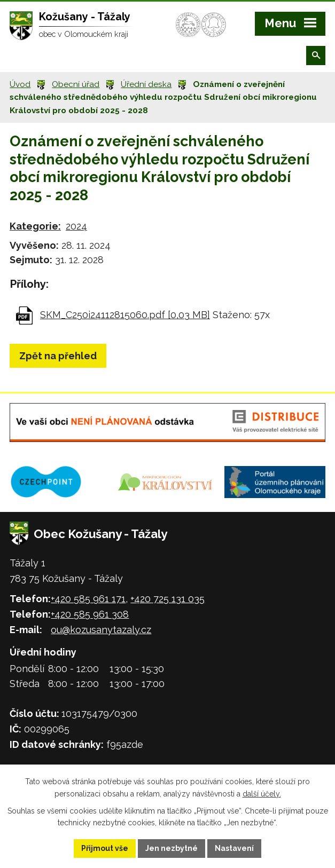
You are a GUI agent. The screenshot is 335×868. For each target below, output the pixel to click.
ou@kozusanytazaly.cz (101, 630)
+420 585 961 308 (90, 614)
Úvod (20, 84)
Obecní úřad (76, 84)
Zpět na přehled (58, 356)
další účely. (262, 794)
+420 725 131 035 (167, 599)
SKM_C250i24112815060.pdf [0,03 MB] (125, 315)
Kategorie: (35, 226)
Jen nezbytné (172, 848)
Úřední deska (146, 84)
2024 (76, 226)
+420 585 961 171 (88, 599)
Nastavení (234, 848)
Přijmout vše (105, 848)
